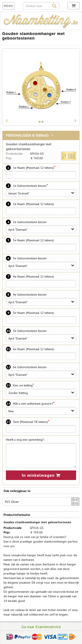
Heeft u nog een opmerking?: (25, 440)
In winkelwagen (41, 475)
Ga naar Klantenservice (41, 627)
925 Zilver (42, 502)
